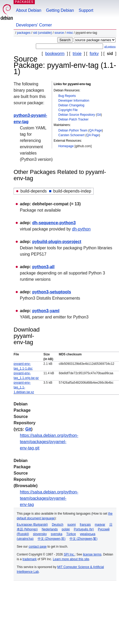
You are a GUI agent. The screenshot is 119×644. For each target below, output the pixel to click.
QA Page (96, 130)
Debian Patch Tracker (73, 119)
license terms (92, 554)
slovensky (40, 534)
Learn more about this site (71, 559)
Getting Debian (60, 10)
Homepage (66, 146)
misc (70, 33)
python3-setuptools (52, 292)
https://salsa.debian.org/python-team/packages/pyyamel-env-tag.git (49, 442)
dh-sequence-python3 (54, 223)
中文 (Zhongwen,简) (52, 539)
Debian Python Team (73, 130)
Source (59, 33)
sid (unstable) (42, 33)
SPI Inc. (69, 554)
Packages (24, 33)
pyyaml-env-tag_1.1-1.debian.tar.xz (24, 387)
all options (110, 46)
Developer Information (74, 101)
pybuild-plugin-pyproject (57, 242)
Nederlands (50, 529)
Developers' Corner (34, 25)
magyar (100, 525)
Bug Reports (67, 96)
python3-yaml (46, 311)
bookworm (55, 54)
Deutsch (58, 525)
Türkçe (71, 534)
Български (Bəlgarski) (32, 525)
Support (86, 10)
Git (99, 115)
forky (94, 54)
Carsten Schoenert (71, 135)
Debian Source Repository (77, 115)
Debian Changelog (71, 105)
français (85, 525)
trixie (77, 54)
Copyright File (68, 110)
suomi (72, 525)
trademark (30, 559)
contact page (38, 547)
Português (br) (84, 529)
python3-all (43, 267)
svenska (56, 534)
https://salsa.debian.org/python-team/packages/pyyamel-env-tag (49, 498)
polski (66, 529)
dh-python (81, 229)
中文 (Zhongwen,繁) (84, 539)
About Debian (29, 10)
